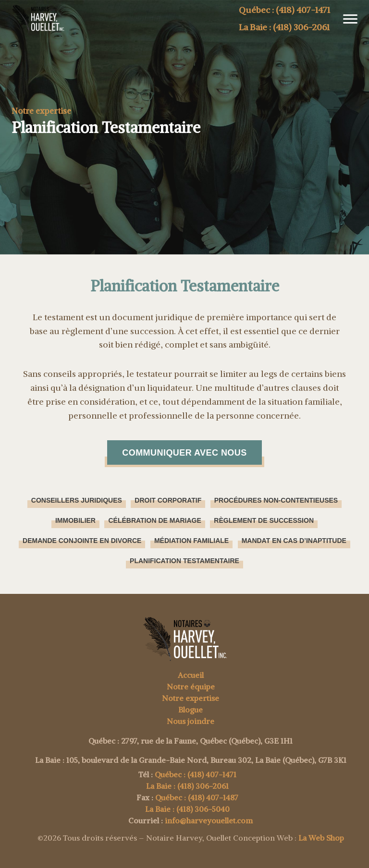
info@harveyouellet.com (209, 820)
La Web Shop (321, 838)
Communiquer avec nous (184, 453)
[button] (347, 19)
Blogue (191, 710)
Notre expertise (191, 698)
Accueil (191, 675)
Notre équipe (191, 687)
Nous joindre (191, 721)
